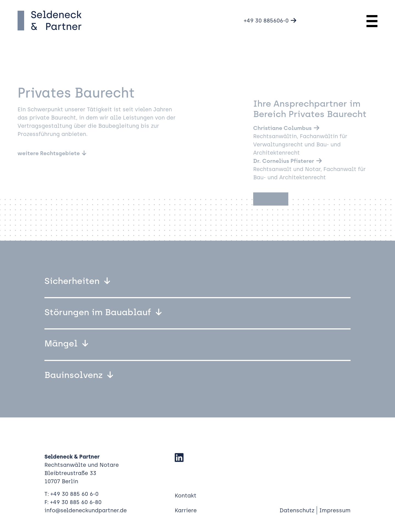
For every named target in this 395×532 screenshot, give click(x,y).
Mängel (62, 343)
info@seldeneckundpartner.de (86, 510)
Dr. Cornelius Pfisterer (284, 161)
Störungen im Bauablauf (99, 312)
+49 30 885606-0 (266, 21)
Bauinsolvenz (75, 375)
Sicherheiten (73, 281)
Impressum (335, 510)
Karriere (186, 510)
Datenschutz (297, 510)
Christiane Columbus (282, 128)
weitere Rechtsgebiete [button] (49, 153)
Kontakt (186, 496)
